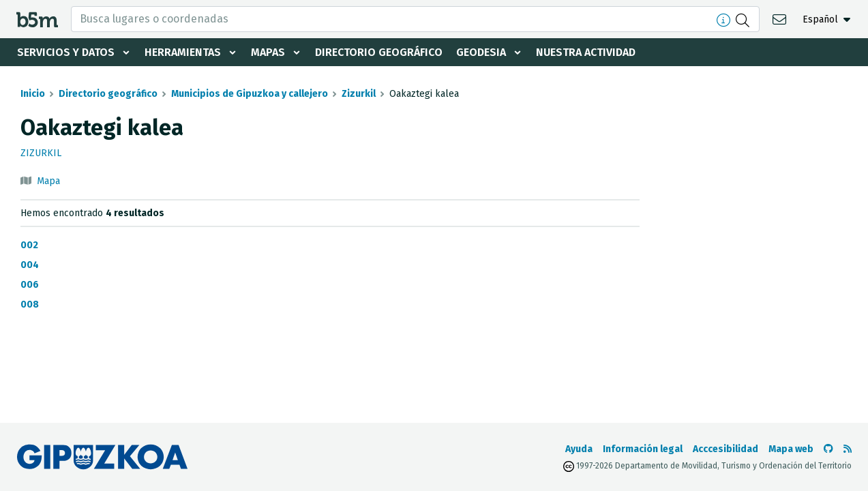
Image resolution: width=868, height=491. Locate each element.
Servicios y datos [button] (66, 52)
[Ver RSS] (848, 449)
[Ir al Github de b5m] (828, 449)
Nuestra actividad (586, 52)
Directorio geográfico (379, 52)
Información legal (643, 449)
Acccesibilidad (725, 449)
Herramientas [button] (183, 52)
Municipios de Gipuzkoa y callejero (250, 94)
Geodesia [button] (481, 52)
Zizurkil (359, 94)
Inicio (33, 94)
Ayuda (579, 449)
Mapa (48, 181)
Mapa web (791, 449)
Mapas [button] (268, 52)
